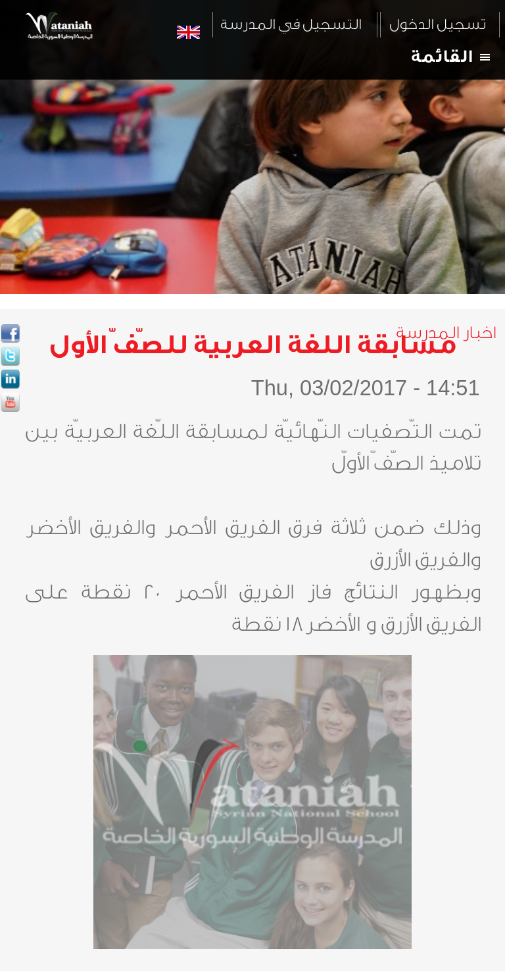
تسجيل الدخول (437, 24)
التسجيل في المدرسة (291, 24)
